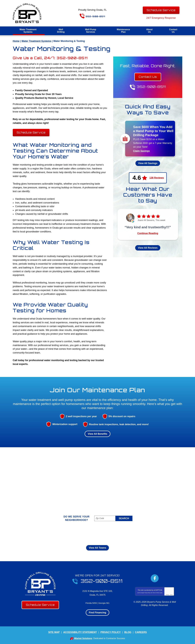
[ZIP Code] (113, 519)
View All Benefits (97, 434)
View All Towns (98, 548)
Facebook (155, 578)
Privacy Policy (147, 593)
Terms (171, 595)
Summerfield (112, 537)
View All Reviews (148, 248)
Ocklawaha (151, 533)
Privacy (167, 595)
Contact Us (148, 77)
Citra (56, 533)
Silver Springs (82, 537)
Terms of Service (156, 593)
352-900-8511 (94, 15)
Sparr (97, 537)
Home (16, 41)
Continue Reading (148, 233)
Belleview (44, 533)
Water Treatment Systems (36, 41)
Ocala (137, 533)
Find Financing (97, 613)
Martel (112, 533)
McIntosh (125, 533)
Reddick (65, 537)
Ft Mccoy (84, 533)
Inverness (98, 533)
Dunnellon (68, 533)
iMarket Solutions (83, 638)
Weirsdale (129, 537)
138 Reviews (157, 178)
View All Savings (148, 163)
